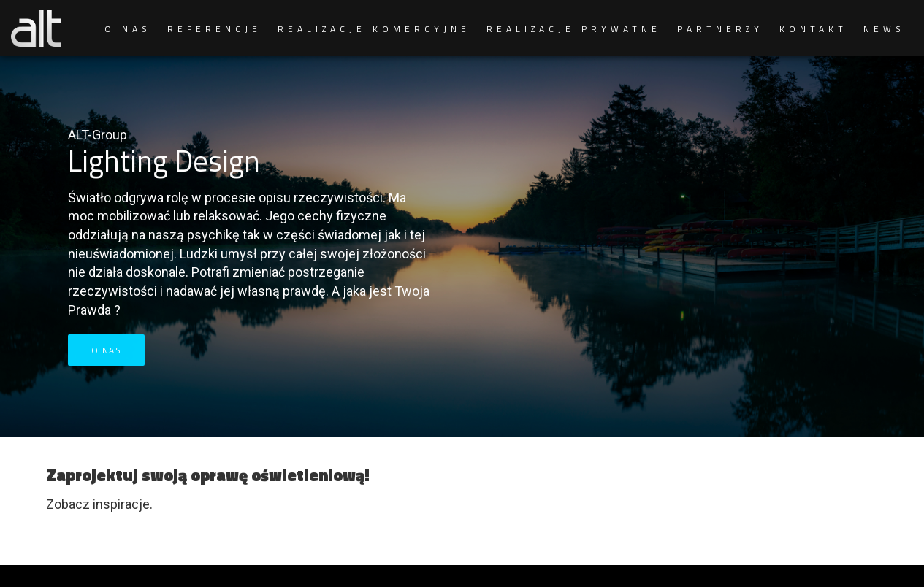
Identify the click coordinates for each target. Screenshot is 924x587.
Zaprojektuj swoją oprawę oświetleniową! (208, 475)
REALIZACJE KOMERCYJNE (374, 29)
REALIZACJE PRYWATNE (574, 29)
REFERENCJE (214, 29)
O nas (107, 350)
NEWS (884, 29)
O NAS (128, 29)
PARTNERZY (720, 29)
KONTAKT (813, 29)
